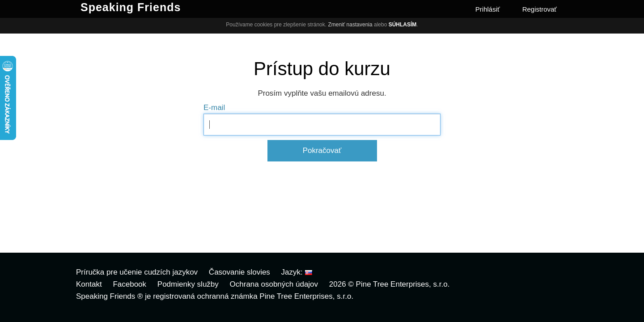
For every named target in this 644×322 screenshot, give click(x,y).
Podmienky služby (188, 284)
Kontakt (89, 284)
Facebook (129, 284)
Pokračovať (322, 150)
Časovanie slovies (239, 272)
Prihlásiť (488, 9)
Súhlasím (403, 25)
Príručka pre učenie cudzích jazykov (137, 272)
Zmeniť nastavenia (350, 25)
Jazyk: (297, 272)
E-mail (214, 108)
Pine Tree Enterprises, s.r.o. (403, 284)
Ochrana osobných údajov (274, 284)
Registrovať (540, 9)
